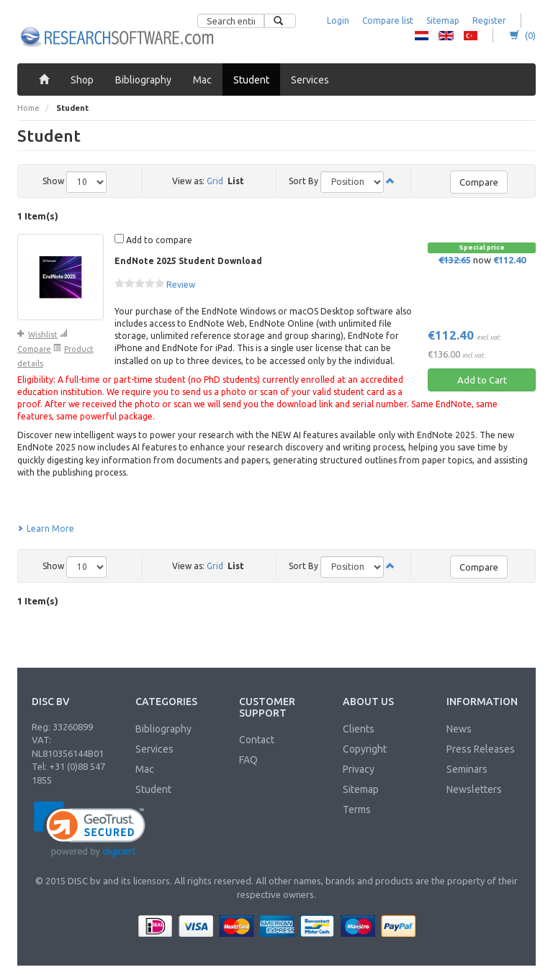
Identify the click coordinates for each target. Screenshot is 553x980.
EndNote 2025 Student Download (188, 261)
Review (181, 285)
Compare (479, 182)
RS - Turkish (471, 35)
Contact (257, 740)
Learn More (46, 528)
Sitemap (443, 21)
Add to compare (153, 239)
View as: (188, 181)
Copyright (365, 749)
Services (154, 749)
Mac (145, 769)
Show (53, 181)
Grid (215, 181)
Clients (359, 729)
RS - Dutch (422, 35)
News (459, 729)
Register (489, 21)
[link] (90, 829)
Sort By (304, 181)
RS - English (446, 35)
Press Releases (481, 749)
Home (28, 108)
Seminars (467, 769)
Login (338, 21)
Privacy (359, 769)
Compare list (388, 21)
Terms (357, 809)
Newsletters (474, 789)
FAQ (248, 760)
